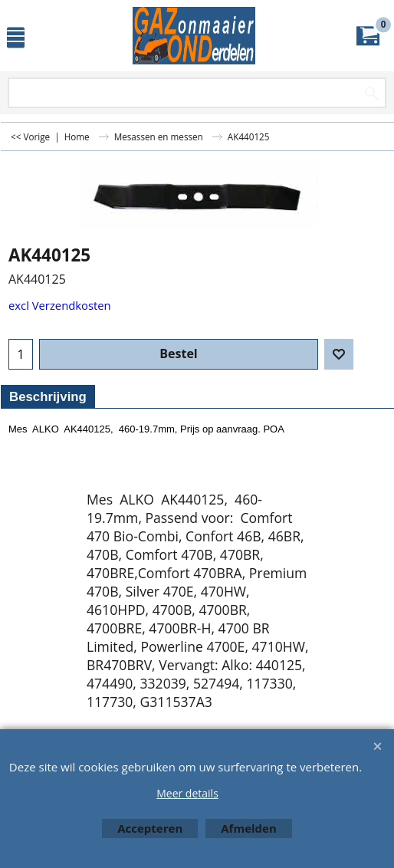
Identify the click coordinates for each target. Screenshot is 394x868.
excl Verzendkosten (60, 305)
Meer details (187, 793)
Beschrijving (48, 397)
